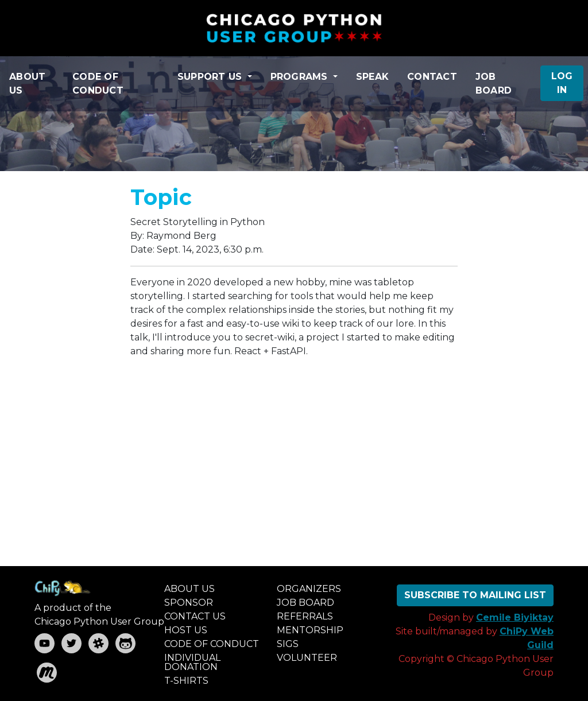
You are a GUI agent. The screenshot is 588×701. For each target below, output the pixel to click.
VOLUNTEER (307, 658)
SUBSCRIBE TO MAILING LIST (475, 595)
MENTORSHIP (310, 630)
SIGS (288, 644)
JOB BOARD (494, 84)
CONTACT (432, 77)
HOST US (186, 630)
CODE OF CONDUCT (98, 84)
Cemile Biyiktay (515, 617)
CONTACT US (195, 616)
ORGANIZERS (309, 589)
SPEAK (372, 77)
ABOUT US (27, 84)
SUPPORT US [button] (211, 77)
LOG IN (562, 83)
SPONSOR (189, 603)
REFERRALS (305, 616)
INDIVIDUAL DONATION (192, 662)
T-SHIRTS (186, 681)
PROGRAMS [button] (301, 77)
